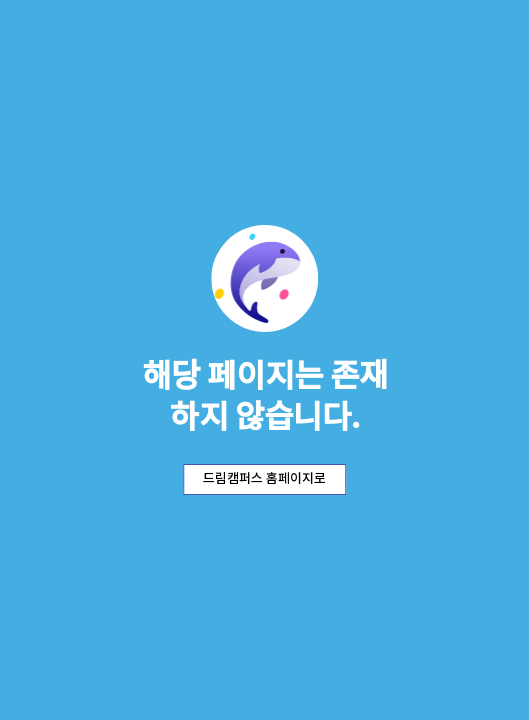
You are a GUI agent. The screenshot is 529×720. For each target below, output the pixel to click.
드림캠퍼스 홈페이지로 (264, 479)
